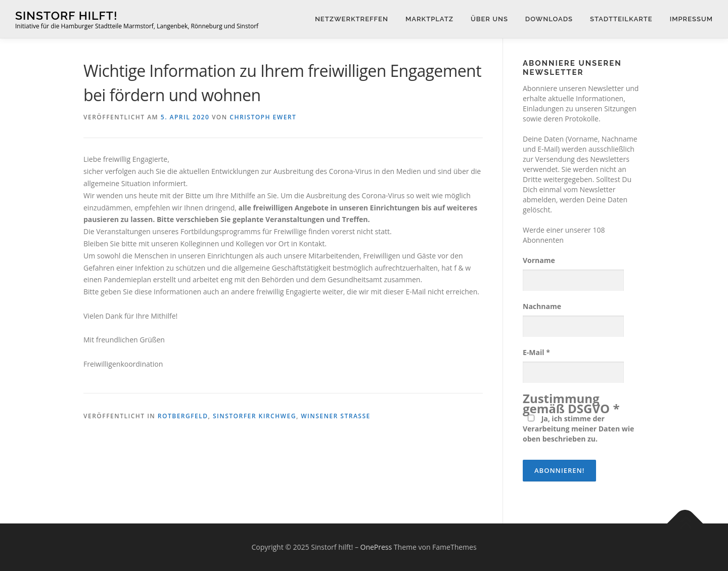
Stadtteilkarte (621, 19)
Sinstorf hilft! (66, 15)
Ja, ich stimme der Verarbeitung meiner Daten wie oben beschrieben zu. (578, 429)
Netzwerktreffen (352, 19)
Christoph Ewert (263, 117)
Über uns (489, 19)
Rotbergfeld (183, 416)
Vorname (539, 260)
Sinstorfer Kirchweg (255, 416)
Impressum (691, 19)
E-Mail (536, 352)
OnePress (376, 547)
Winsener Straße (335, 416)
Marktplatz (429, 19)
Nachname (542, 306)
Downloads (549, 19)
